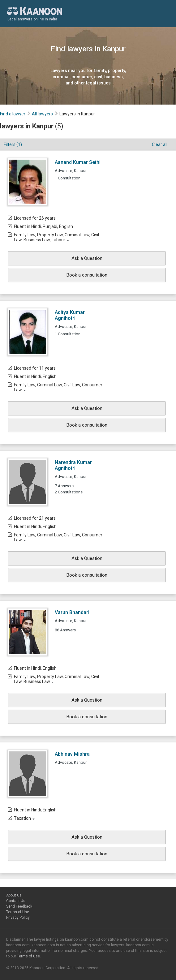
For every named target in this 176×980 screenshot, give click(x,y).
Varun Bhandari (72, 612)
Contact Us (16, 901)
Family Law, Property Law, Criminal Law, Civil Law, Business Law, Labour (56, 237)
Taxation (22, 818)
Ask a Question (87, 258)
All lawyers (42, 114)
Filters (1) (13, 144)
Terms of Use (18, 912)
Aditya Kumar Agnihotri (70, 315)
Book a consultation (87, 275)
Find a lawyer (13, 114)
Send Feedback (19, 906)
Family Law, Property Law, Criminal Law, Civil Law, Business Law (56, 679)
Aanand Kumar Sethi (78, 162)
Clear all (160, 144)
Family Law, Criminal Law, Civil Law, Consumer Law (58, 387)
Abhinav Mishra (72, 754)
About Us (14, 895)
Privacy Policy (18, 918)
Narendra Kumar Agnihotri (73, 465)
